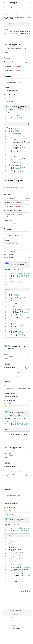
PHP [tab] (24, 113)
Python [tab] (19, 113)
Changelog (14, 614)
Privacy (13, 620)
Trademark (14, 626)
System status (15, 617)
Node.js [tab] (10, 113)
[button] (30, 3)
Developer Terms (16, 623)
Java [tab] (15, 113)
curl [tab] (6, 113)
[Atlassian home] (4, 3)
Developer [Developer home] (13, 3)
